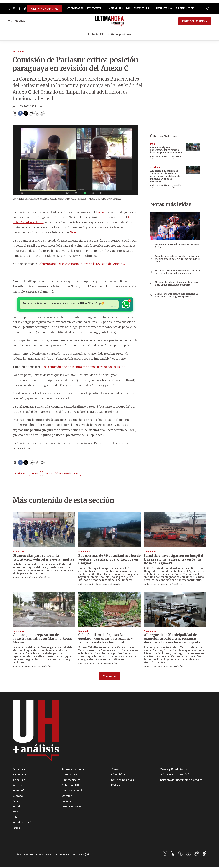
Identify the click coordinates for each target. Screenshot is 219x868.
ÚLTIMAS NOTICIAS (45, 9)
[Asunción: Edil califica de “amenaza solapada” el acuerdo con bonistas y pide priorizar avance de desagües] (193, 170)
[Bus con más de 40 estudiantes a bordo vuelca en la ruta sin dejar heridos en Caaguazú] (109, 530)
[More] (104, 9)
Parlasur (20, 474)
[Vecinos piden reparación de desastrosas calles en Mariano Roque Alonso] (44, 610)
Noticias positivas (119, 34)
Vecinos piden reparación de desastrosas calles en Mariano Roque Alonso (43, 639)
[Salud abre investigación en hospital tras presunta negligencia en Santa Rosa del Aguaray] (175, 530)
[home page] (110, 21)
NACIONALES (75, 9)
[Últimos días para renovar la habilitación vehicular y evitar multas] (44, 530)
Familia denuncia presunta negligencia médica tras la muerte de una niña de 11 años (177, 259)
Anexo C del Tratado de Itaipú (62, 474)
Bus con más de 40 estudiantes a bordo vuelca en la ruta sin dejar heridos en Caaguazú (109, 560)
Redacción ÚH (176, 158)
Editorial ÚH (96, 34)
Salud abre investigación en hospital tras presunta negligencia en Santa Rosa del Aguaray (174, 560)
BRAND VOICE (185, 9)
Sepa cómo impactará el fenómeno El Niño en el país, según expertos (176, 295)
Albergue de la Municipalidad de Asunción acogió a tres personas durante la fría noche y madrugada (172, 639)
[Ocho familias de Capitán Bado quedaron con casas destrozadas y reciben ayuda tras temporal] (109, 610)
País (153, 144)
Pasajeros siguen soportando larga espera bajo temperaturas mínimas (166, 150)
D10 (128, 9)
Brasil (74, 232)
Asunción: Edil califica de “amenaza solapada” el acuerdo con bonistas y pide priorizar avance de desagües (166, 176)
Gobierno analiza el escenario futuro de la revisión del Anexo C (81, 264)
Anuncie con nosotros (76, 770)
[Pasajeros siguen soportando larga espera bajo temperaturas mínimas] (193, 147)
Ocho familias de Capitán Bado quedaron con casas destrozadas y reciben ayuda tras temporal (106, 639)
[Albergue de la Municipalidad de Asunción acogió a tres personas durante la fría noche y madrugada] (175, 610)
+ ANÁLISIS (116, 9)
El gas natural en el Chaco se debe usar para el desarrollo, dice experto (177, 284)
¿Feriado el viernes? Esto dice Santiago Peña (177, 246)
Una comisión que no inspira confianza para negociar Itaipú (83, 367)
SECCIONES (94, 9)
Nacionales (19, 51)
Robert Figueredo (112, 585)
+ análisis (155, 168)
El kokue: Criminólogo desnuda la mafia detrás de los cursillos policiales (177, 272)
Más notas (109, 677)
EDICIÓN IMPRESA (195, 21)
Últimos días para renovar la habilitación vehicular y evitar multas (43, 558)
